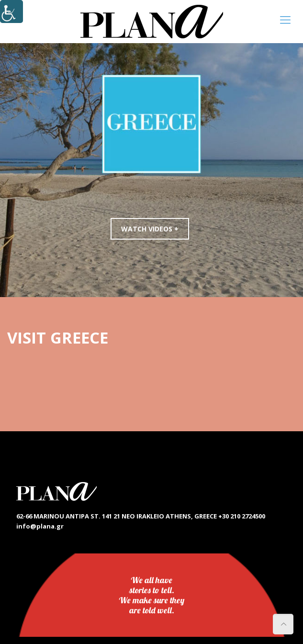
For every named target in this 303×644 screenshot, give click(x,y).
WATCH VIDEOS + (150, 229)
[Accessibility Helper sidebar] (11, 11)
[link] (151, 22)
